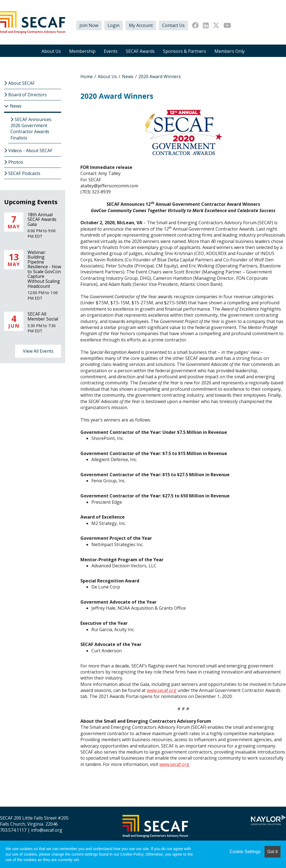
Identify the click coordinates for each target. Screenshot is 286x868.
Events (111, 51)
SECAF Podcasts (24, 173)
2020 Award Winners (160, 76)
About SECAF (21, 83)
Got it (273, 852)
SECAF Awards (140, 51)
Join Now (89, 25)
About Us (51, 51)
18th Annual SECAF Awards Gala (42, 219)
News (128, 76)
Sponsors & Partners (185, 51)
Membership (82, 51)
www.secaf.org (162, 690)
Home (87, 76)
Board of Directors (28, 95)
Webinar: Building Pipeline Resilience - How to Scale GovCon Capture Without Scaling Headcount (44, 269)
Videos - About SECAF (30, 150)
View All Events (38, 351)
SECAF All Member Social (43, 316)
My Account (141, 25)
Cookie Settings (245, 852)
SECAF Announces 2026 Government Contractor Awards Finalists (31, 129)
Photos (16, 162)
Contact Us (173, 25)
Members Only (230, 51)
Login (114, 25)
